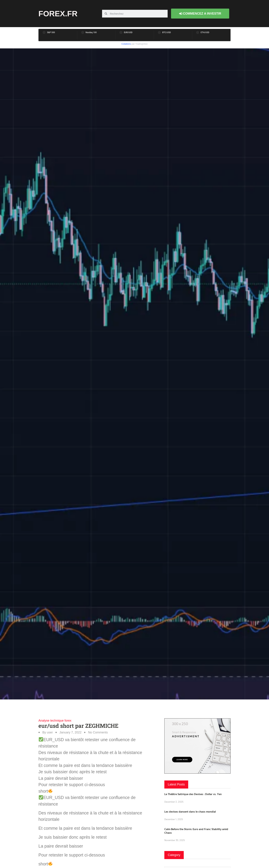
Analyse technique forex (55, 721)
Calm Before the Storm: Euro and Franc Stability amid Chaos (196, 831)
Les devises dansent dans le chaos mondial (190, 812)
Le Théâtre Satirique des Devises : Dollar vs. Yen (193, 794)
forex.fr (58, 14)
